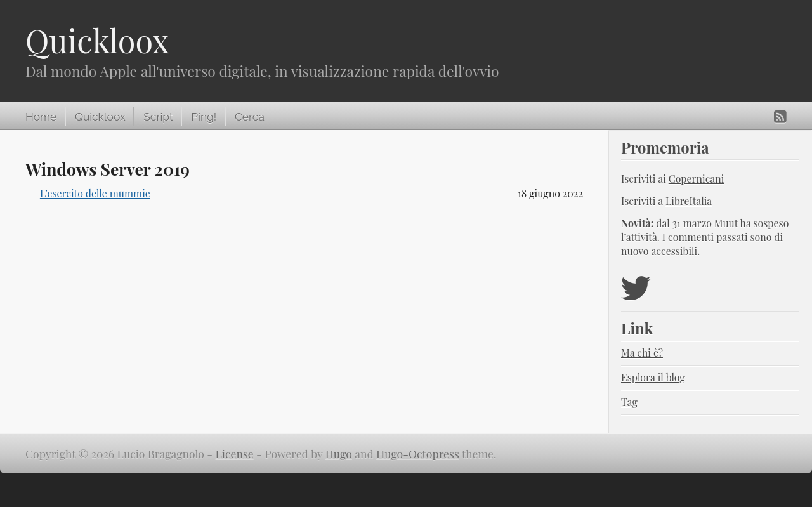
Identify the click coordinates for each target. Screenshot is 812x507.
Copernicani (697, 179)
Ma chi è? (642, 352)
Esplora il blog (653, 377)
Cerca (250, 117)
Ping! (204, 117)
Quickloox (97, 40)
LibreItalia (689, 201)
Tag (629, 402)
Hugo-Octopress (418, 453)
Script (158, 117)
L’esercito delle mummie (95, 193)
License (235, 453)
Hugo (339, 453)
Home (41, 117)
